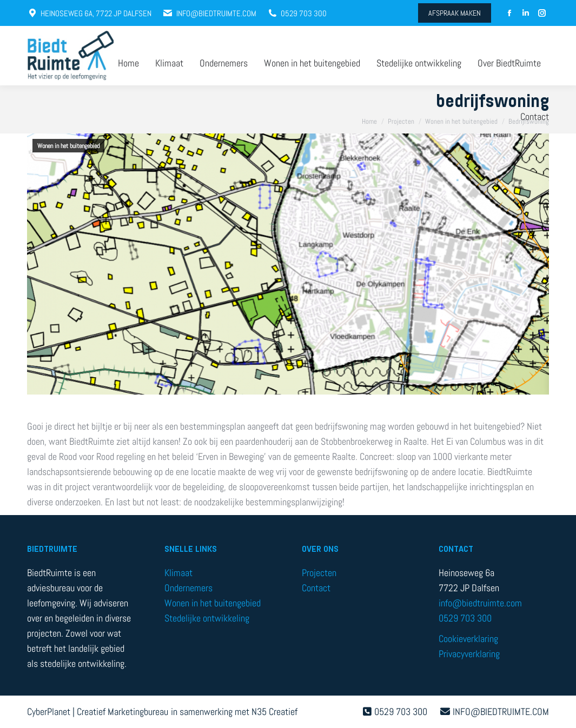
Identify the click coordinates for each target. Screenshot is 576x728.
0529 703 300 (297, 13)
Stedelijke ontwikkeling (207, 618)
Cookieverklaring (468, 639)
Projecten (319, 573)
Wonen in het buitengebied (68, 146)
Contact (316, 588)
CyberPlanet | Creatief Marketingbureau (98, 712)
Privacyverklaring (469, 654)
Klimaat (178, 573)
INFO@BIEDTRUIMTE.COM (209, 13)
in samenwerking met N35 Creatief (234, 712)
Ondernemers (188, 588)
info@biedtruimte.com (480, 603)
